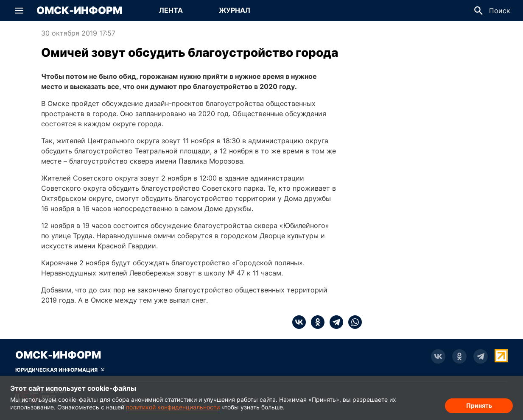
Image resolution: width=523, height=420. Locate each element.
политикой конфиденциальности (173, 407)
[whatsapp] (352, 322)
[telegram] (334, 322)
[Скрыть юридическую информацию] (60, 370)
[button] (19, 11)
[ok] (315, 322)
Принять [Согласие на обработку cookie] (479, 405)
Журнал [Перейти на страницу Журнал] (235, 10)
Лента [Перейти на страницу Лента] (171, 10)
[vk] (299, 322)
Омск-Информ (79, 11)
